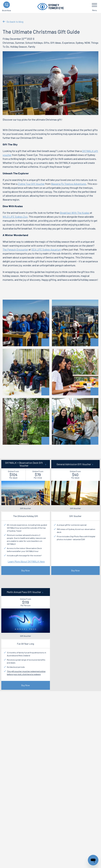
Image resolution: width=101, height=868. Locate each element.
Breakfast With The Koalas (75, 213)
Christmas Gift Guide (66, 800)
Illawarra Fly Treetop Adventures (69, 184)
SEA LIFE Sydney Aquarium (46, 249)
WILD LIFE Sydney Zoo (15, 217)
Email (6, 768)
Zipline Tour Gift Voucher (31, 184)
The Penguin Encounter (15, 249)
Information (36, 800)
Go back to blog (13, 22)
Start (5, 800)
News (49, 800)
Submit (51, 786)
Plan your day (19, 800)
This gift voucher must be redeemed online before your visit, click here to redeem (26, 673)
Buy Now (26, 570)
